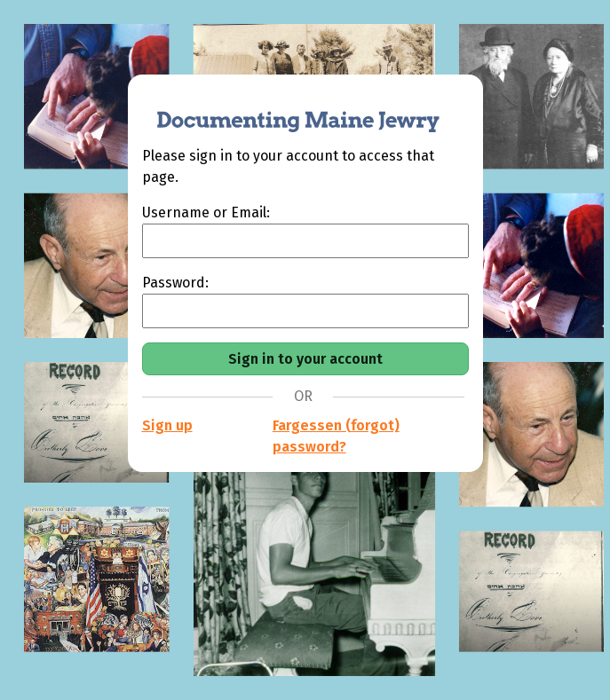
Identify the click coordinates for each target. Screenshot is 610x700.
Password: (175, 283)
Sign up (167, 425)
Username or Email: (206, 212)
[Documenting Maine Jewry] (289, 110)
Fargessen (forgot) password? (336, 436)
